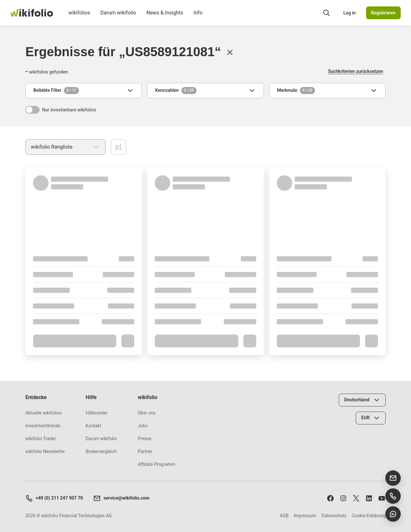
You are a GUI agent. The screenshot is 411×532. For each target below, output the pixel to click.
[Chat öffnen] (393, 514)
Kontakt (93, 426)
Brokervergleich (101, 451)
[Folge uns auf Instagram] (343, 498)
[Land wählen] (362, 400)
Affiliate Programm (157, 464)
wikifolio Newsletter (45, 451)
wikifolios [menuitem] (79, 18)
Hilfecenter (97, 413)
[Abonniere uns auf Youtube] (382, 498)
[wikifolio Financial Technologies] (32, 13)
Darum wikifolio (101, 439)
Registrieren (383, 13)
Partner (145, 451)
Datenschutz (334, 516)
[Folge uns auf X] (356, 498)
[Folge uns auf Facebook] (330, 498)
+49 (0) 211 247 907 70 (54, 498)
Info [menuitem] (198, 18)
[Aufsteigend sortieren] (118, 147)
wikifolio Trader (41, 439)
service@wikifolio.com (121, 498)
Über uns (147, 413)
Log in (349, 13)
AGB (284, 516)
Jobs (143, 426)
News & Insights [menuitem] (165, 18)
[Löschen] (230, 52)
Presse (145, 439)
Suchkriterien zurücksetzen (356, 71)
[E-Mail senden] (393, 478)
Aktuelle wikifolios (44, 413)
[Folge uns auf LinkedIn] (369, 498)
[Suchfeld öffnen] (327, 13)
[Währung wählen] (371, 418)
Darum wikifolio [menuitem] (118, 18)
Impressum (305, 516)
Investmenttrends (43, 426)
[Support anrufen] (393, 496)
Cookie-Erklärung (369, 516)
